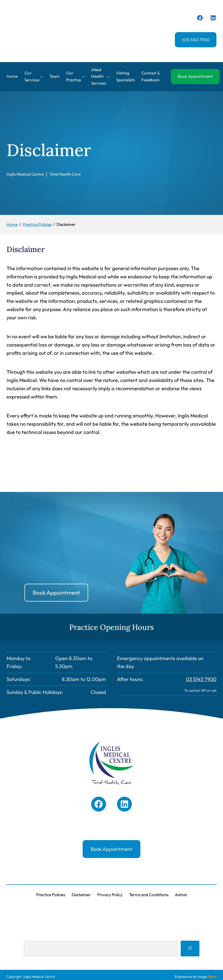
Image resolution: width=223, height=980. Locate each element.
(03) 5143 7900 (196, 40)
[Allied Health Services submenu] (108, 77)
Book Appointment (195, 76)
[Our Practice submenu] (83, 77)
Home (12, 76)
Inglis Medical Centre (39, 977)
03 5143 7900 (201, 679)
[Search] (190, 949)
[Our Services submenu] (42, 77)
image (207, 977)
